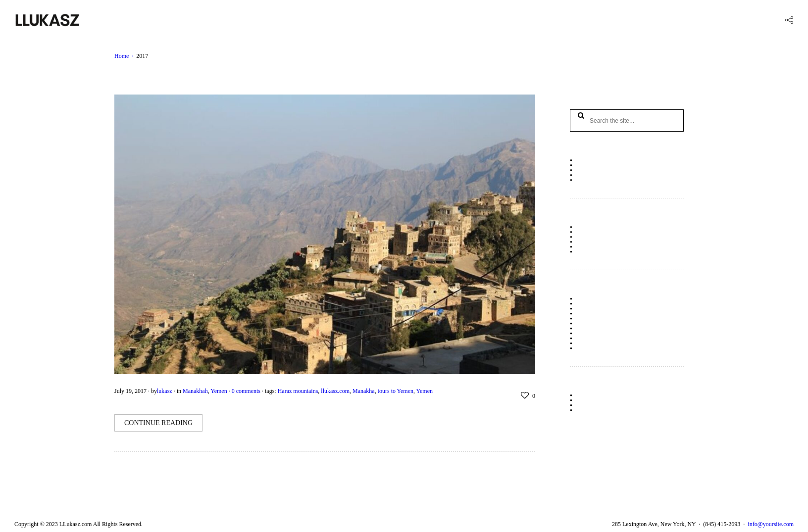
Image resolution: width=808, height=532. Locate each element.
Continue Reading (158, 423)
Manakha (364, 391)
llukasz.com (335, 391)
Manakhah (195, 391)
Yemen (219, 391)
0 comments (246, 391)
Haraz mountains (298, 391)
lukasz (165, 391)
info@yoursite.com (771, 524)
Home (122, 56)
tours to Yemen (396, 391)
